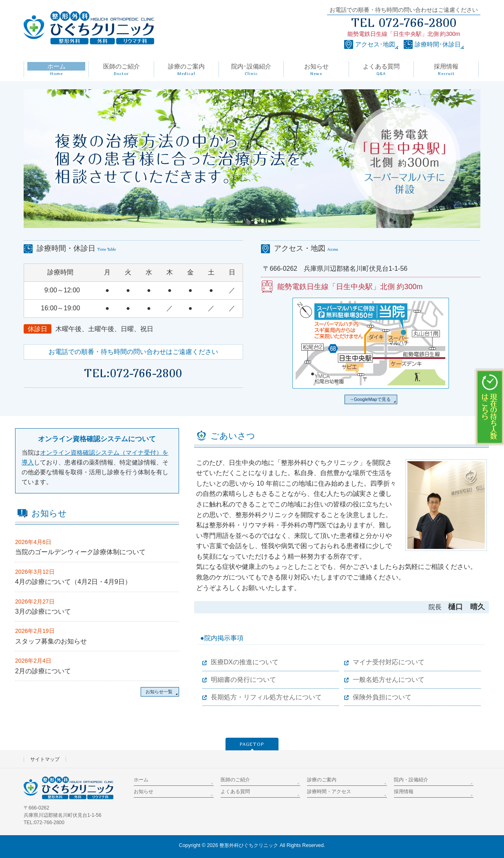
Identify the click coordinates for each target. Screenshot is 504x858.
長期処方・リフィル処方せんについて (266, 697)
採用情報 (404, 792)
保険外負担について (382, 697)
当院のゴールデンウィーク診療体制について (80, 552)
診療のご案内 (322, 780)
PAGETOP (252, 744)
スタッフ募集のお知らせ (51, 641)
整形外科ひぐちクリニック (249, 845)
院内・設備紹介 (411, 780)
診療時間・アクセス (329, 792)
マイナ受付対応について (389, 662)
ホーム (141, 780)
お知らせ (144, 792)
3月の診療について (43, 611)
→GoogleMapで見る (370, 399)
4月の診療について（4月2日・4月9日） (73, 582)
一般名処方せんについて (389, 680)
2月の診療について (43, 671)
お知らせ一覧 (159, 692)
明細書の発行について (243, 680)
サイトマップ (45, 759)
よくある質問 (235, 792)
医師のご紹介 (235, 780)
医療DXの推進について (245, 662)
